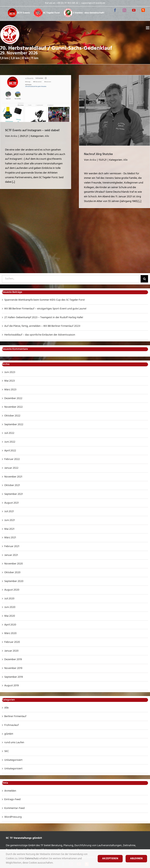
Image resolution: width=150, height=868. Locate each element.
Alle (47, 136)
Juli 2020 (9, 599)
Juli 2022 (9, 433)
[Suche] (144, 279)
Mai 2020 (10, 616)
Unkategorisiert (13, 760)
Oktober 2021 (12, 485)
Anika (14, 136)
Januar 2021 (11, 555)
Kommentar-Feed (14, 808)
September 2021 (14, 494)
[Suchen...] (71, 279)
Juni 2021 (10, 520)
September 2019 (14, 677)
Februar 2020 (12, 642)
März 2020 (10, 633)
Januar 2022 (11, 468)
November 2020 (14, 564)
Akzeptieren (110, 859)
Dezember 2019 (13, 659)
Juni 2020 (10, 607)
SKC (7, 751)
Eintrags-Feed (12, 799)
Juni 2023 (10, 372)
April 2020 (10, 625)
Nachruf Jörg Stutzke (98, 154)
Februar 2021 (12, 546)
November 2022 (13, 407)
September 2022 (14, 425)
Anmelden (10, 791)
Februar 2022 (12, 459)
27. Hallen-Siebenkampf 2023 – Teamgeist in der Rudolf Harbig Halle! (44, 318)
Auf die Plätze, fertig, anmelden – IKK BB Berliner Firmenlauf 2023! (42, 326)
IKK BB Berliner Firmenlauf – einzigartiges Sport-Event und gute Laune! (45, 309)
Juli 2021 (9, 512)
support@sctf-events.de (93, 3)
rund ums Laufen (14, 743)
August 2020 (12, 590)
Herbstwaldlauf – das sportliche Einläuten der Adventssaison (40, 335)
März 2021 (10, 538)
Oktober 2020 (12, 573)
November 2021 (13, 477)
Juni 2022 (10, 442)
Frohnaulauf (12, 725)
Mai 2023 (10, 381)
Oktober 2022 (12, 416)
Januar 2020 (11, 651)
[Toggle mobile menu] (148, 28)
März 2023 (10, 390)
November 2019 (13, 668)
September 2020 (14, 581)
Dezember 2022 (13, 398)
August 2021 (12, 503)
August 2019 (12, 686)
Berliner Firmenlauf (15, 716)
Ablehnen (136, 859)
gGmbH (9, 734)
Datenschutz (32, 859)
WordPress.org (13, 817)
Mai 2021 (9, 529)
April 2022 (10, 451)
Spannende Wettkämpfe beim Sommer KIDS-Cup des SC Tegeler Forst (45, 300)
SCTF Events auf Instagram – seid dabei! (32, 130)
